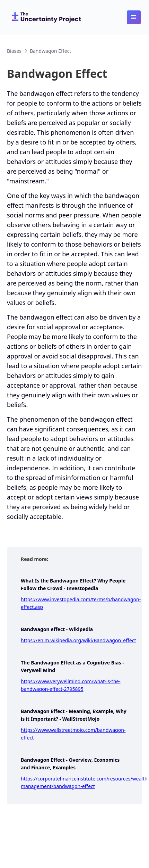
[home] (45, 17)
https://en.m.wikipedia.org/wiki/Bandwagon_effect (78, 640)
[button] (134, 17)
